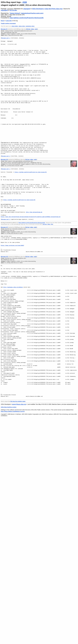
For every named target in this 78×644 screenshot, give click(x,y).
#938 (25, 2)
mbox (32, 29)
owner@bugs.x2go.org (19, 404)
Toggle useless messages (8, 23)
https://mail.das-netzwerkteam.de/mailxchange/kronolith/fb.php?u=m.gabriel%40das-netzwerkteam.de (31, 217)
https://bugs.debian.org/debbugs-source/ (13, 411)
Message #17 (4, 227)
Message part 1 (6, 38)
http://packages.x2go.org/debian (13, 287)
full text (28, 29)
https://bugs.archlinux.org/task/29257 (12, 245)
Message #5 (4, 29)
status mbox (22, 26)
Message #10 (4, 159)
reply (36, 29)
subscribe (9, 21)
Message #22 (4, 257)
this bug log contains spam (18, 401)
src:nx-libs (13, 10)
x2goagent (10, 9)
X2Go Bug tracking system (9, 407)
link (52, 224)
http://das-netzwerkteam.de (34, 212)
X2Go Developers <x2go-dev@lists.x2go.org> (47, 9)
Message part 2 (6, 156)
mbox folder (15, 26)
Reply (2, 21)
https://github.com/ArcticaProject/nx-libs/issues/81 (27, 18)
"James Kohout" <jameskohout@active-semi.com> (26, 13)
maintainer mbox (30, 26)
